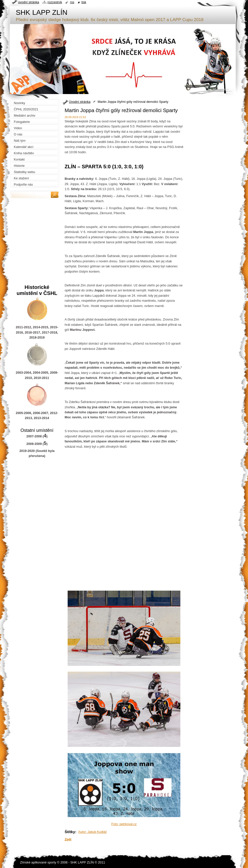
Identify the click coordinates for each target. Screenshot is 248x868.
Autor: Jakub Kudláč (93, 832)
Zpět (68, 839)
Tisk (84, 2)
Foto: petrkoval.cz (124, 824)
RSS (72, 2)
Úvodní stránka (80, 102)
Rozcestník (55, 2)
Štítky (70, 832)
